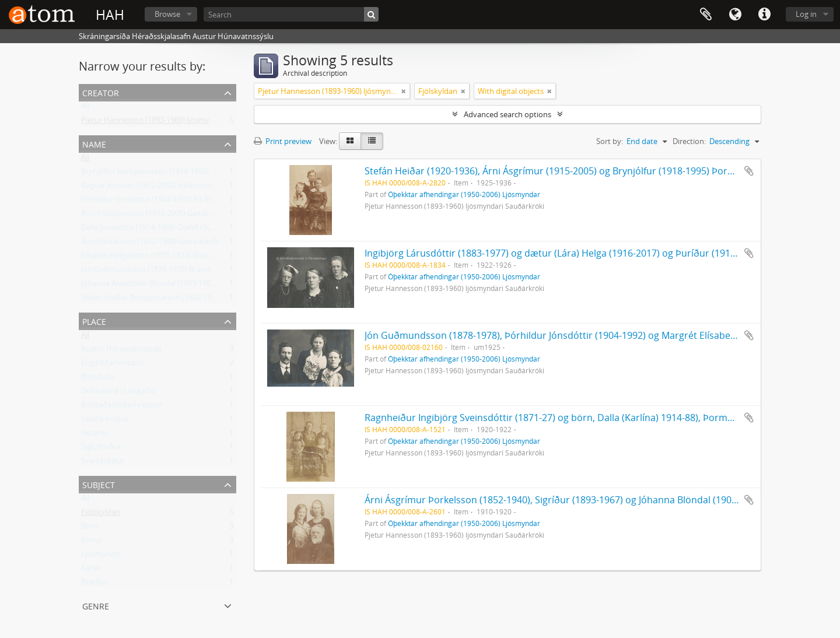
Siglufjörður (101, 449)
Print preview (283, 141)
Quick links (764, 15)
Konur (92, 542)
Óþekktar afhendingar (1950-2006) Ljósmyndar (464, 194)
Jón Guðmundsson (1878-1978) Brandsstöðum (161, 272)
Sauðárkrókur (105, 421)
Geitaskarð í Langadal (118, 393)
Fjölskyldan (101, 514)
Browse (167, 14)
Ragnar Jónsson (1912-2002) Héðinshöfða (152, 188)
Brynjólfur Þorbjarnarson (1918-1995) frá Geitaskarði (171, 174)
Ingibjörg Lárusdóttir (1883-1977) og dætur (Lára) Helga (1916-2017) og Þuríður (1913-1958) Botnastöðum (595, 253)
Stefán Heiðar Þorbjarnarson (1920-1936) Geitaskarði (172, 300)
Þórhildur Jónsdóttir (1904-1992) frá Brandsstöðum (169, 202)
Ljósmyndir (101, 556)
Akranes (95, 435)
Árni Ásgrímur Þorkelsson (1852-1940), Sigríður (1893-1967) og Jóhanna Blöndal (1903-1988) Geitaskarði (590, 500)
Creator (101, 92)
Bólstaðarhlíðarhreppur (122, 407)
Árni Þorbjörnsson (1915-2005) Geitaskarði (154, 216)
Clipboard (706, 15)
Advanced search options (508, 114)
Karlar (91, 570)
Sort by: (610, 141)
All (85, 108)
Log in (806, 14)
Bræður (94, 584)
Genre (96, 605)
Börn (90, 528)
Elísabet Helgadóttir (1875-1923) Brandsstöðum (163, 258)
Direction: (689, 141)
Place (94, 320)
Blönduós (98, 379)
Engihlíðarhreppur (113, 365)
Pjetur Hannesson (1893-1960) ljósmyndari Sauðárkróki (176, 122)
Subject (99, 484)
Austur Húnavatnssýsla (121, 351)
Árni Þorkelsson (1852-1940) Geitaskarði (149, 244)
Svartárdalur (103, 463)
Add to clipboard (749, 171)
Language (735, 15)
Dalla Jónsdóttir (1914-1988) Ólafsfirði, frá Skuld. (163, 230)
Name (94, 143)
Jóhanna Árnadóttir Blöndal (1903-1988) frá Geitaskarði (175, 286)
